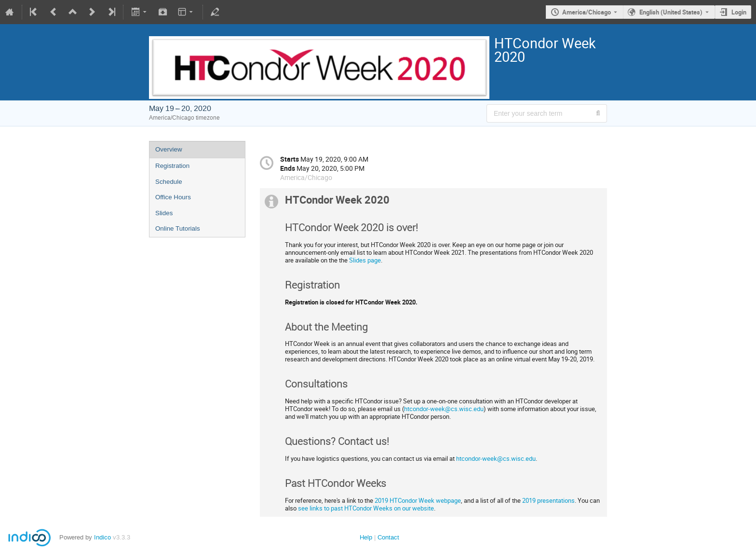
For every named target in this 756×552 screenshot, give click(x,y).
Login (739, 12)
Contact (388, 537)
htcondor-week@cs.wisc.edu (444, 409)
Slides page (365, 260)
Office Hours (173, 197)
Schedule (169, 182)
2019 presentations (548, 500)
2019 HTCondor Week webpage (418, 500)
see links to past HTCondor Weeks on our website (366, 508)
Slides (164, 213)
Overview (169, 149)
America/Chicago (587, 12)
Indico (102, 537)
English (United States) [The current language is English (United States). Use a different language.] (671, 12)
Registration (172, 166)
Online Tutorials (178, 228)
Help (366, 537)
